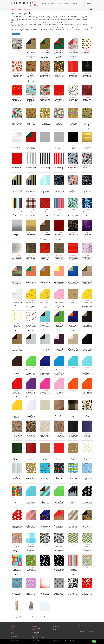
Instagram (56, 630)
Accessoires (35, 636)
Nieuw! (60, 4)
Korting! (67, 4)
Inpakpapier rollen (36, 628)
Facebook (56, 628)
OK (94, 641)
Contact (74, 4)
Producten (13, 631)
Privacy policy (14, 636)
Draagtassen (35, 635)
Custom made (35, 632)
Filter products (16, 34)
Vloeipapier (35, 631)
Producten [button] (52, 4)
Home (44, 4)
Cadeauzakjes (35, 630)
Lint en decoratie (36, 634)
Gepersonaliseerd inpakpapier (39, 638)
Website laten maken (87, 630)
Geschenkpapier (26, 9)
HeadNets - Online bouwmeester (86, 631)
